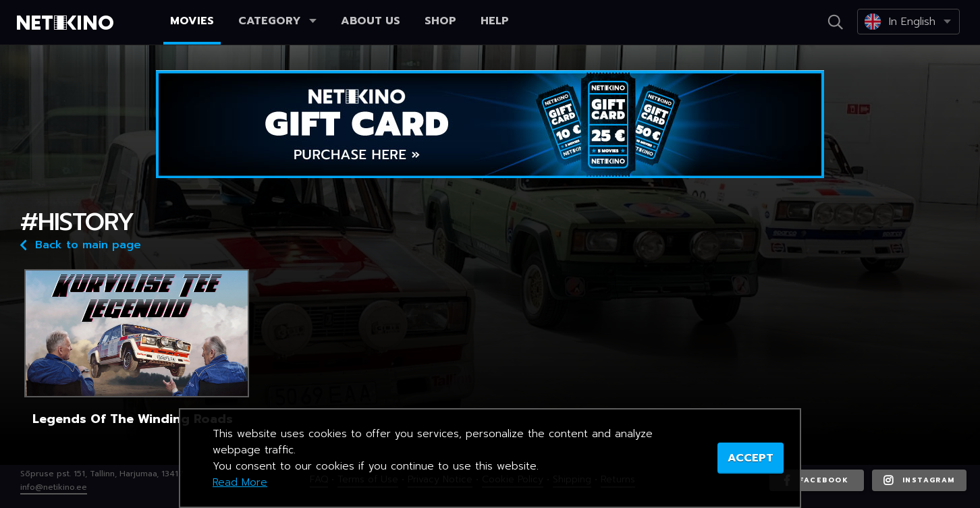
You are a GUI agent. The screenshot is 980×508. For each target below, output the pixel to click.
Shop (440, 21)
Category (277, 21)
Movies (192, 21)
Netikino (67, 23)
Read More (240, 482)
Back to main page (81, 244)
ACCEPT (751, 458)
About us (371, 21)
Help (495, 21)
